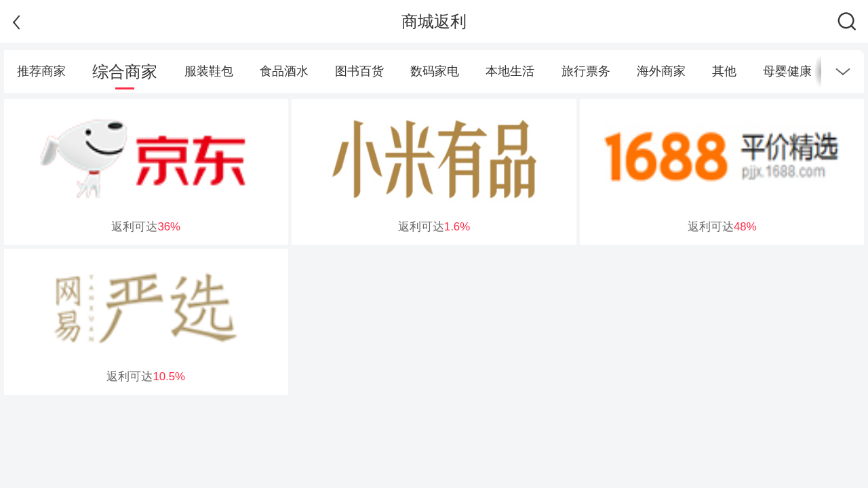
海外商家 (661, 71)
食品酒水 (284, 71)
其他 (724, 71)
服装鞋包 (209, 71)
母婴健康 (787, 71)
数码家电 (435, 71)
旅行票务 (586, 71)
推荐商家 (41, 71)
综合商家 (125, 72)
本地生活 (510, 71)
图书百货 (359, 71)
